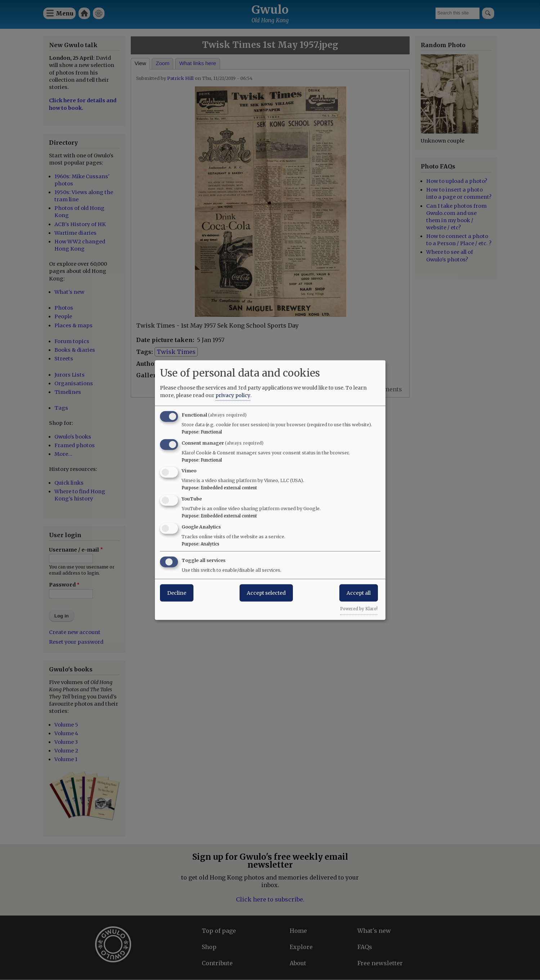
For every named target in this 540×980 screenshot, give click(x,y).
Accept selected (266, 593)
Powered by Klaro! (359, 608)
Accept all (359, 593)
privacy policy (233, 395)
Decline (177, 593)
